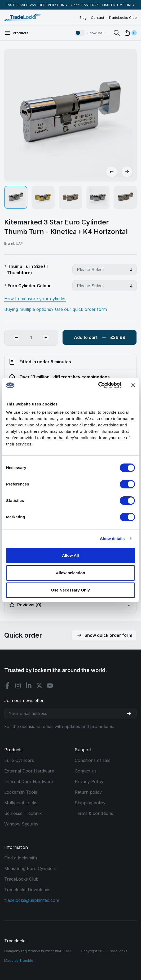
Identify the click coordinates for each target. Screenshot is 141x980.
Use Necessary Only (70, 590)
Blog (83, 17)
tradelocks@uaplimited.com (32, 900)
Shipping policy (90, 803)
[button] (16, 197)
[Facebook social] (7, 686)
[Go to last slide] (112, 172)
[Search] (117, 33)
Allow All (70, 555)
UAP (19, 243)
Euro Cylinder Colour (29, 286)
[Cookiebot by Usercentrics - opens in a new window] (98, 385)
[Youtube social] (50, 686)
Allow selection (71, 573)
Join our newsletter (24, 700)
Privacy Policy (89, 782)
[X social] (39, 686)
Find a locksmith (21, 858)
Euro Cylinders (19, 760)
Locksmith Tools (21, 792)
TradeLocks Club (123, 17)
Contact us (86, 771)
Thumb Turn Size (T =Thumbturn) (26, 270)
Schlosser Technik (23, 813)
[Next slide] (127, 172)
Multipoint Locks (21, 803)
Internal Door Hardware (29, 782)
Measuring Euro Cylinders (30, 868)
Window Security (21, 824)
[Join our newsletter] (131, 713)
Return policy (88, 792)
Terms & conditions (94, 813)
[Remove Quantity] (12, 338)
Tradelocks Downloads (27, 890)
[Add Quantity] (50, 338)
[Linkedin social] (29, 686)
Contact (98, 17)
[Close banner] (133, 385)
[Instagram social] (18, 686)
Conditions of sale (93, 760)
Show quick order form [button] (104, 635)
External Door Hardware (29, 771)
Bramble (26, 960)
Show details (113, 539)
